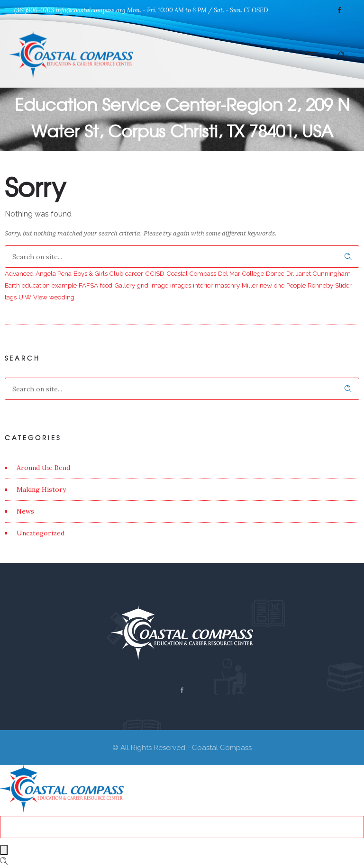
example (64, 285)
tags (11, 297)
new (266, 285)
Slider (343, 285)
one (279, 285)
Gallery (125, 285)
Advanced (19, 273)
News (25, 511)
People (296, 285)
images (181, 285)
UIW (25, 297)
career (134, 273)
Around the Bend (43, 468)
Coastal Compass (191, 273)
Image (159, 285)
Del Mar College (241, 273)
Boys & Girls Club (98, 273)
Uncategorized (41, 533)
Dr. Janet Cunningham (318, 273)
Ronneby (320, 285)
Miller (250, 285)
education (36, 285)
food (106, 285)
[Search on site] (182, 257)
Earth (12, 285)
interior (203, 285)
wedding (62, 297)
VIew (40, 297)
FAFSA (88, 285)
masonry (227, 285)
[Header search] (342, 54)
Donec (275, 273)
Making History (41, 489)
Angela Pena (54, 273)
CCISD (155, 273)
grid (143, 285)
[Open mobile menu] (315, 54)
